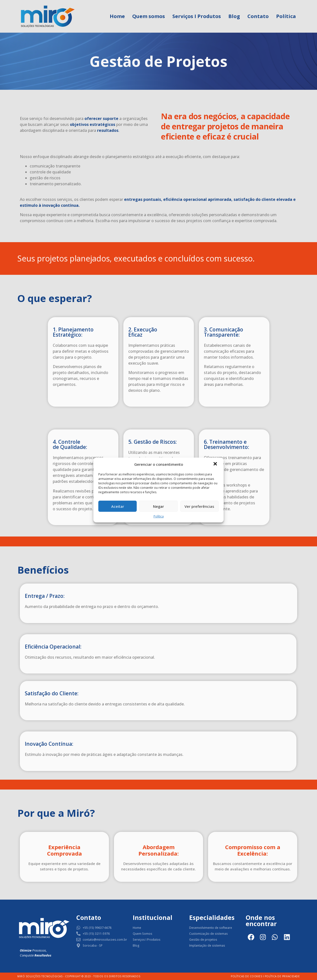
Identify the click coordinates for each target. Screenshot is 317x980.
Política (159, 516)
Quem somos (149, 16)
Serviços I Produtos (197, 16)
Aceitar (118, 506)
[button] (216, 464)
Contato (258, 16)
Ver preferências (199, 506)
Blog (234, 16)
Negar (158, 506)
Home (117, 16)
